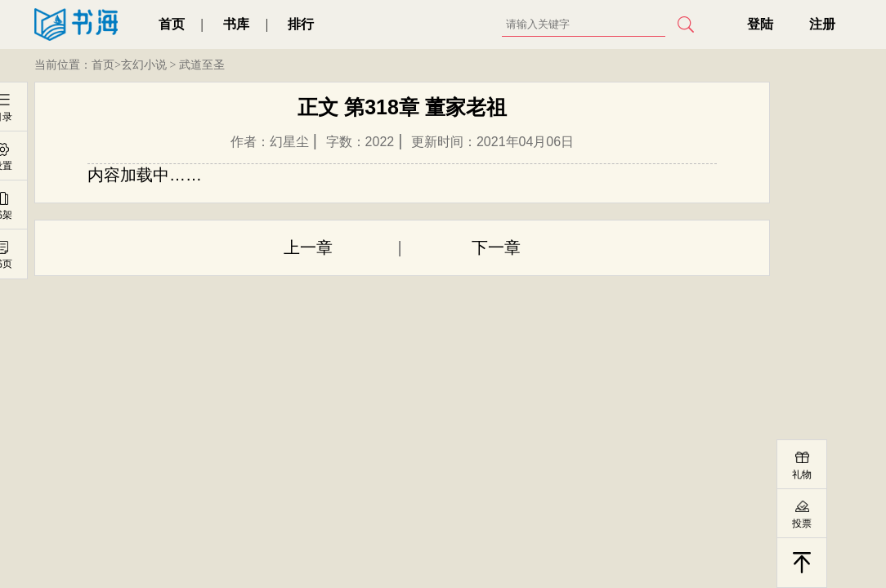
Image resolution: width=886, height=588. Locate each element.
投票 (802, 523)
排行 (301, 24)
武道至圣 (202, 65)
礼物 (802, 474)
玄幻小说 (144, 65)
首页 (172, 24)
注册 (822, 24)
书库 (236, 24)
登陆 (760, 24)
